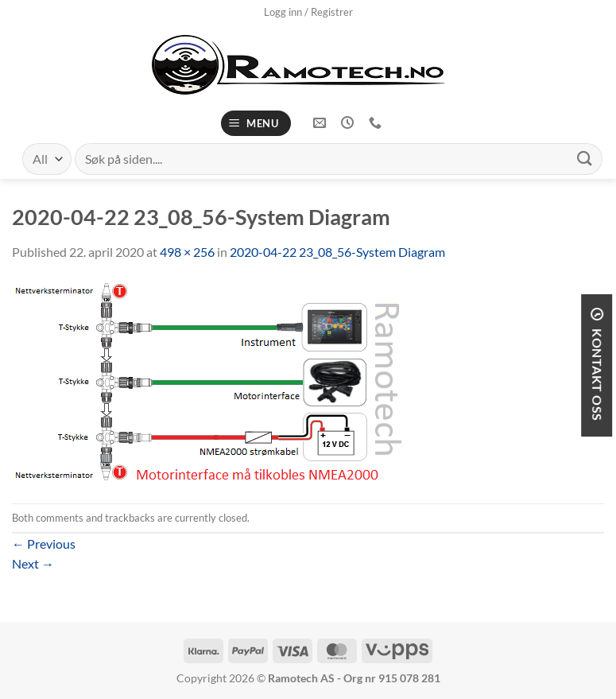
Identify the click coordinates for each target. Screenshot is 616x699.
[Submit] (585, 159)
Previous (44, 544)
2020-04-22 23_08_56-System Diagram (337, 252)
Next (33, 563)
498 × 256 (187, 252)
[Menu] (256, 124)
